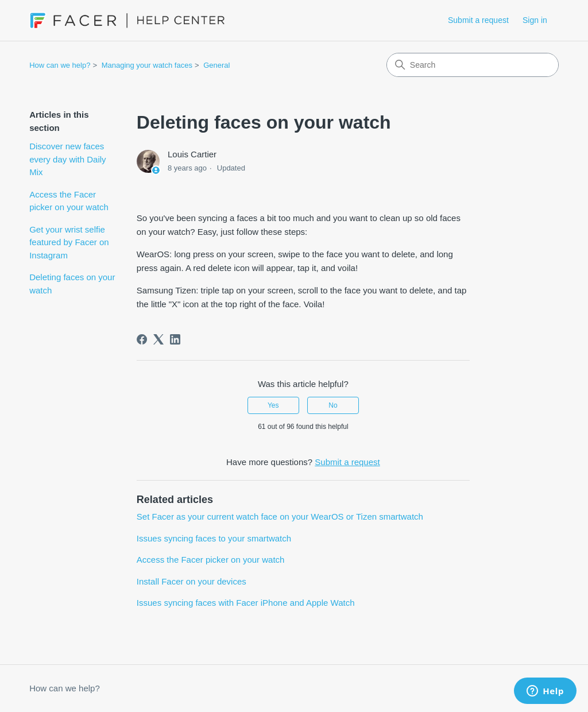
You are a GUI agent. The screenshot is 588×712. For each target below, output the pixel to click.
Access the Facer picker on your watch (69, 201)
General (216, 65)
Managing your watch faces (147, 65)
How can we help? (60, 65)
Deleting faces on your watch (72, 284)
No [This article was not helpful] (333, 405)
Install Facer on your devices (192, 581)
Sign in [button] (535, 20)
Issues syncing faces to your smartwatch (214, 538)
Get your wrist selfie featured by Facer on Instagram (69, 242)
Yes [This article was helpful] (273, 405)
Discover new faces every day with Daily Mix (67, 159)
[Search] (473, 65)
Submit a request (478, 20)
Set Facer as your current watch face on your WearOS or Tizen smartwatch (280, 516)
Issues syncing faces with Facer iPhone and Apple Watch (246, 603)
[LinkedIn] (175, 339)
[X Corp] (158, 339)
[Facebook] (142, 339)
